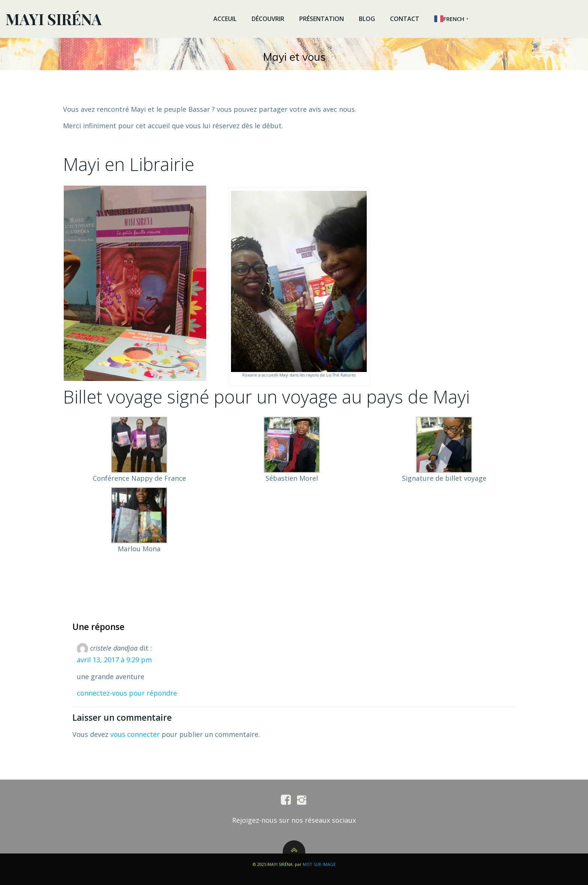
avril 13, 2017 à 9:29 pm (114, 660)
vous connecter (135, 734)
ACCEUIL (225, 19)
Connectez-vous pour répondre (127, 693)
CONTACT (405, 19)
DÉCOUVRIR (268, 19)
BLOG (367, 19)
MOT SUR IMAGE (319, 864)
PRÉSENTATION (322, 19)
